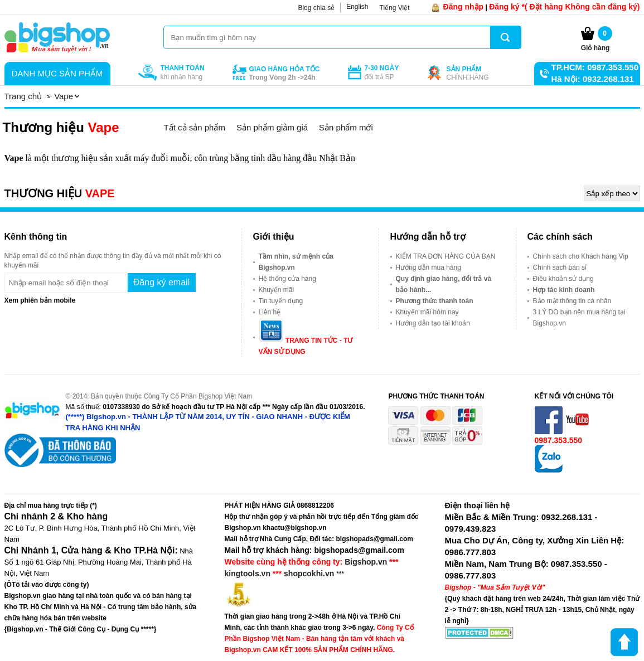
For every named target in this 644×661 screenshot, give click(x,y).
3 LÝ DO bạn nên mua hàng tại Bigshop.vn (579, 318)
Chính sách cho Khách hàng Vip (581, 256)
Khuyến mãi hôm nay (427, 312)
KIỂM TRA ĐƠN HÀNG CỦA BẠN (446, 256)
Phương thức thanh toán (435, 301)
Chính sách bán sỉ (560, 268)
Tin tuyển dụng (281, 301)
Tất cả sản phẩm (195, 127)
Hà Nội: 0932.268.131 (593, 79)
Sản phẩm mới (346, 127)
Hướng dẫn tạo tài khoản (433, 323)
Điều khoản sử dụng (563, 279)
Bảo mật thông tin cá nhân (572, 301)
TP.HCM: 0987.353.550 (595, 67)
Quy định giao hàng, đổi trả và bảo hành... (444, 284)
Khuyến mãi (277, 290)
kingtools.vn (248, 573)
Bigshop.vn (366, 562)
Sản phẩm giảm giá (272, 127)
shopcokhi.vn (309, 573)
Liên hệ (270, 312)
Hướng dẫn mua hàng (428, 268)
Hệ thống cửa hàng (287, 279)
